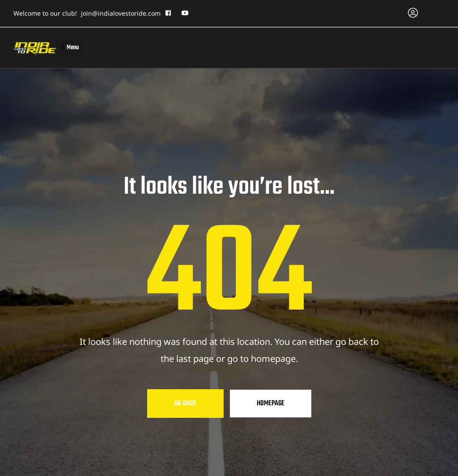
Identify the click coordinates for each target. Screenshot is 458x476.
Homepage (271, 404)
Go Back (185, 404)
